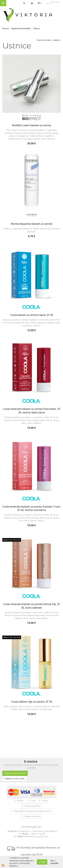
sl (47, 4)
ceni (50, 40)
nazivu (57, 40)
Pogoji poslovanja (33, 806)
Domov (6, 28)
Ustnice (36, 28)
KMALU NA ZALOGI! (12, 540)
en (57, 2)
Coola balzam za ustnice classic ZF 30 (31, 315)
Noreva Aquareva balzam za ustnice (32, 224)
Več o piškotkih (54, 862)
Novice (45, 800)
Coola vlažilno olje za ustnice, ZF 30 (32, 702)
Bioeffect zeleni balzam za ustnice (32, 125)
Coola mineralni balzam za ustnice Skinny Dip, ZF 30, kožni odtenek (31, 606)
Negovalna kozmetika (21, 28)
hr (52, 2)
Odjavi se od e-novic (15, 778)
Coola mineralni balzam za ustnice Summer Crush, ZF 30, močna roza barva (31, 508)
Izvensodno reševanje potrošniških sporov (33, 811)
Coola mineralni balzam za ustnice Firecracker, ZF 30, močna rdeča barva (32, 411)
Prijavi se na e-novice (15, 773)
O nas (33, 800)
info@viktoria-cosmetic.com (36, 836)
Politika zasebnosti (33, 816)
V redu (42, 862)
